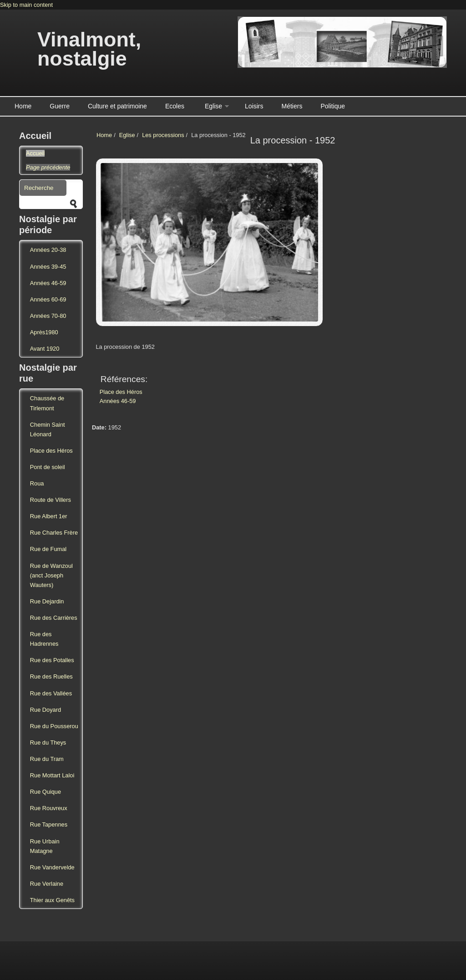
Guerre (60, 106)
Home (23, 106)
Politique (333, 106)
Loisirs (254, 106)
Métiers (292, 106)
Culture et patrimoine (117, 106)
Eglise (213, 106)
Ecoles (175, 106)
